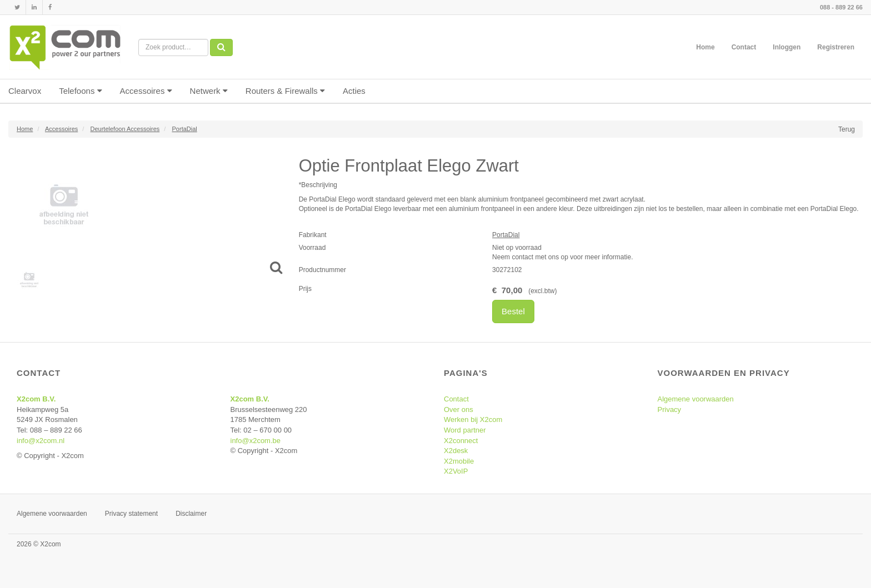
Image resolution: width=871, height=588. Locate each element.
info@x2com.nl (41, 441)
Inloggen (787, 47)
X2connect (461, 441)
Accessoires (146, 91)
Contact (744, 47)
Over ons (459, 409)
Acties (354, 91)
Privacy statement (131, 514)
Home (705, 47)
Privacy (670, 409)
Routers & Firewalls (285, 91)
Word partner (465, 430)
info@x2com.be (256, 441)
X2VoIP (456, 471)
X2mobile (459, 461)
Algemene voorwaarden (696, 399)
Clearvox (25, 91)
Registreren (836, 47)
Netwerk (209, 91)
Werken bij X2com (473, 419)
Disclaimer (191, 514)
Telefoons (80, 91)
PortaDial (506, 235)
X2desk (456, 451)
